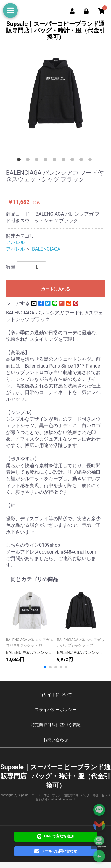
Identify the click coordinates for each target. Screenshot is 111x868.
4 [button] (47, 161)
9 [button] (91, 161)
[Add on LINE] (99, 810)
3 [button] (38, 161)
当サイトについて (56, 694)
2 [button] (29, 161)
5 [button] (56, 161)
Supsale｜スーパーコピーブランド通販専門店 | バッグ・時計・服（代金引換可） (55, 30)
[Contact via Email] (99, 825)
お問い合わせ (56, 740)
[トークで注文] (99, 841)
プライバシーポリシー (56, 710)
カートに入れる (56, 289)
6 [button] (65, 161)
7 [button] (73, 161)
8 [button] (82, 161)
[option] (55, 93)
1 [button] (20, 161)
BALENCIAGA (46, 249)
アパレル (15, 243)
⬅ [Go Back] (99, 856)
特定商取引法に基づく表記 (56, 725)
